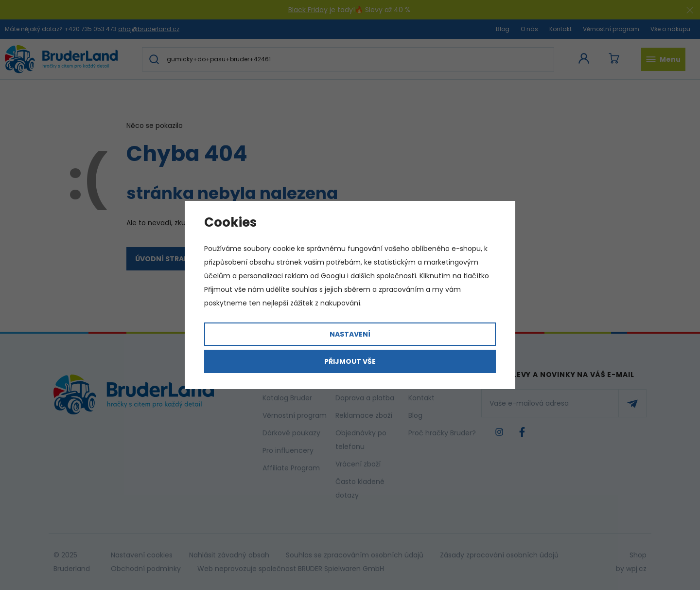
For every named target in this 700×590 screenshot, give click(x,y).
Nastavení (350, 334)
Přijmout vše (350, 361)
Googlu (333, 276)
